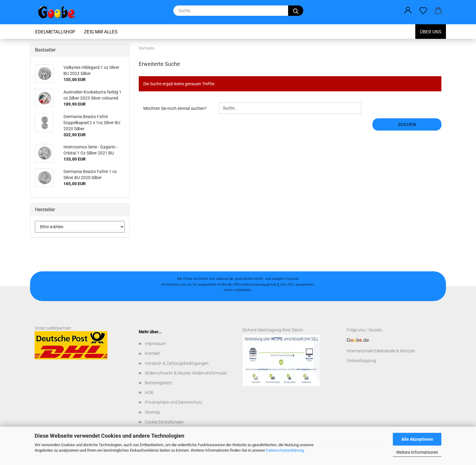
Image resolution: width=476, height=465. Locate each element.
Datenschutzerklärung (285, 450)
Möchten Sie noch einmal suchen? (175, 108)
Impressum (155, 344)
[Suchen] (296, 11)
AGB (149, 392)
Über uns (431, 32)
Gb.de (358, 340)
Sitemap (153, 412)
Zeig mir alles (101, 32)
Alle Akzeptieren (417, 439)
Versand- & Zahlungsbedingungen (177, 363)
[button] (408, 11)
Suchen (407, 124)
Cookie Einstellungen (164, 422)
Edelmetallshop (55, 32)
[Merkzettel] (423, 11)
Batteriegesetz (158, 383)
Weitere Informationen (417, 452)
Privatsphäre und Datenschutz (173, 402)
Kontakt (152, 353)
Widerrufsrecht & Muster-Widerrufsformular (186, 373)
